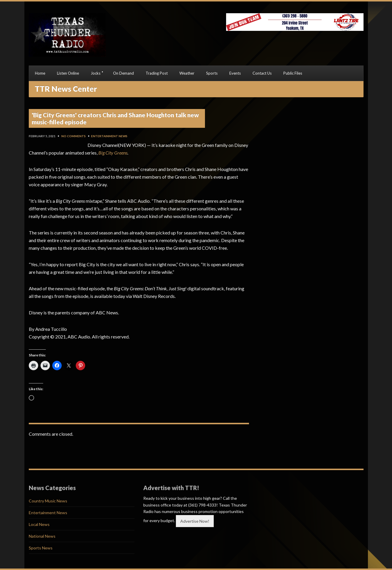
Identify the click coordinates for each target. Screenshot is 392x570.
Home (40, 73)
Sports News (41, 548)
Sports (212, 73)
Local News (39, 524)
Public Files (293, 73)
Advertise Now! (195, 521)
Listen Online (68, 73)
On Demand (123, 73)
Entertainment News (109, 136)
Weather (187, 73)
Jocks (96, 73)
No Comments (74, 136)
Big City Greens (113, 153)
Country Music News (48, 501)
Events (235, 73)
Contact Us (262, 73)
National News (42, 536)
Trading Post (157, 73)
